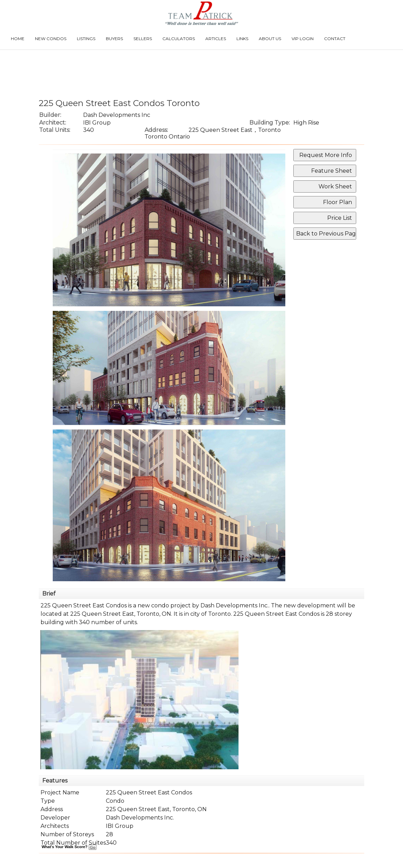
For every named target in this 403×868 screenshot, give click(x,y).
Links (242, 39)
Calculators (179, 39)
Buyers (114, 39)
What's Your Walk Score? (69, 847)
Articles (216, 39)
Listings (86, 39)
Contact (335, 39)
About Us (270, 39)
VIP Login (303, 39)
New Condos (51, 39)
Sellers (143, 39)
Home (18, 39)
